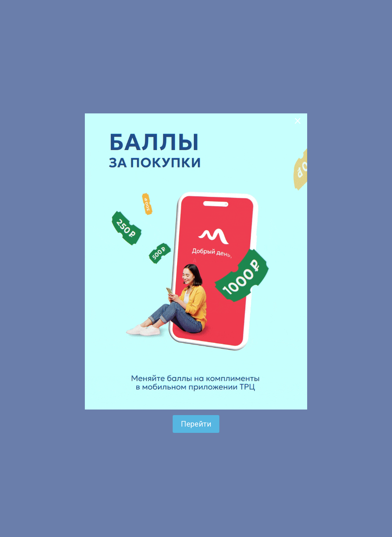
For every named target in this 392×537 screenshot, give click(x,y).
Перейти (196, 424)
